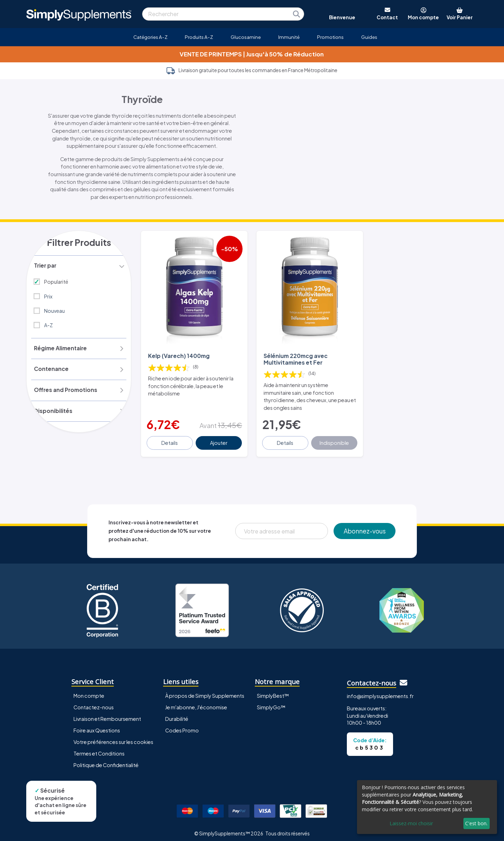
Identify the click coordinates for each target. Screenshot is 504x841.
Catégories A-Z (150, 37)
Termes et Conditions (99, 749)
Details (170, 438)
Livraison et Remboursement (107, 714)
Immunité (289, 37)
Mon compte (89, 691)
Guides (369, 37)
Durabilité (177, 714)
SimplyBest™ (273, 691)
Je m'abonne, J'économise (196, 702)
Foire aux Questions (97, 725)
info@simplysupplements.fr (380, 691)
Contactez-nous (94, 702)
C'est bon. (476, 823)
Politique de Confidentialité (106, 760)
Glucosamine (246, 37)
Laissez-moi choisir (411, 823)
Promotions (330, 37)
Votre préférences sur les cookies (113, 737)
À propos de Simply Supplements (205, 691)
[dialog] (427, 807)
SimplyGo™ (271, 702)
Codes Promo (182, 725)
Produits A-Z (199, 37)
